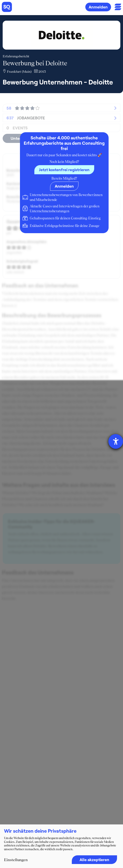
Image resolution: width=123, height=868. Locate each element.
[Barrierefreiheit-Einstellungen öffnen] (116, 441)
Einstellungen (16, 860)
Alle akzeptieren (94, 860)
